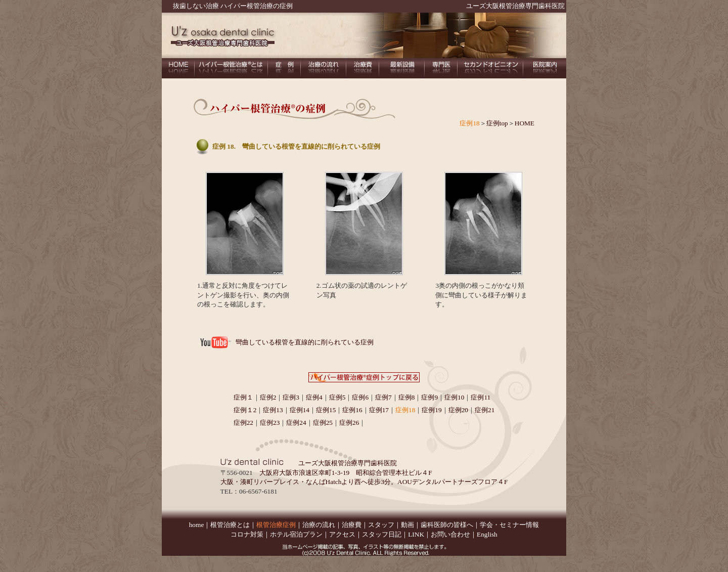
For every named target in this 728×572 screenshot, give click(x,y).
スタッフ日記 (382, 534)
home (197, 525)
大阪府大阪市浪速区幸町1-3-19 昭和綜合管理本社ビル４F (346, 473)
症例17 (379, 410)
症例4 (314, 397)
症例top (497, 123)
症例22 (243, 423)
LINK (416, 534)
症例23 (270, 423)
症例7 (383, 397)
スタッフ (381, 525)
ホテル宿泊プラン (296, 534)
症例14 (300, 410)
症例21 (485, 410)
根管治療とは (230, 525)
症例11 (481, 397)
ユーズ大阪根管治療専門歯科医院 (515, 6)
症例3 (291, 397)
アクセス (342, 534)
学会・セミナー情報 (509, 525)
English (487, 534)
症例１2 (245, 410)
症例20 (458, 410)
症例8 (407, 397)
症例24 (296, 423)
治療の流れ (319, 525)
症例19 (431, 410)
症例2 (268, 397)
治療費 (352, 525)
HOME (525, 123)
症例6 (360, 397)
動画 (407, 525)
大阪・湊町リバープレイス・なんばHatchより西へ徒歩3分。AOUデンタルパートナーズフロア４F (364, 482)
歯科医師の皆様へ (447, 525)
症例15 (326, 410)
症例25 (323, 423)
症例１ (243, 397)
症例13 (273, 410)
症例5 (337, 397)
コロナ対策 (247, 534)
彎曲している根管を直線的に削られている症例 (305, 342)
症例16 (352, 410)
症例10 (454, 397)
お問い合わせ (450, 534)
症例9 (429, 397)
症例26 (349, 423)
